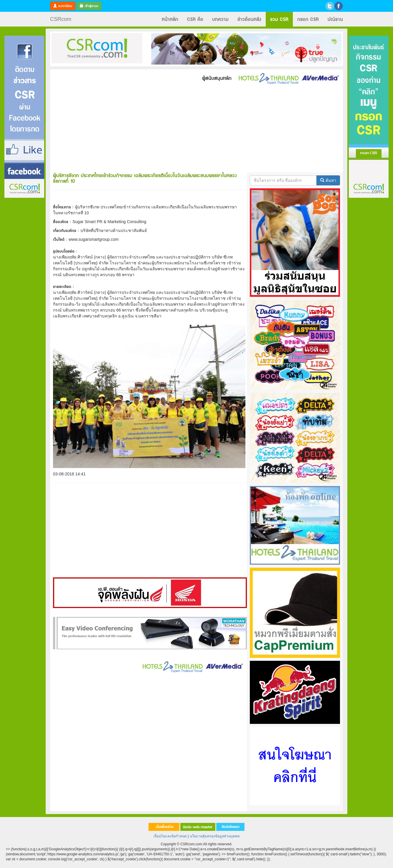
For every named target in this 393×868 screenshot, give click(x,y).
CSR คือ (195, 19)
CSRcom (61, 19)
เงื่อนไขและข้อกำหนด (170, 836)
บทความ (220, 19)
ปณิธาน (335, 19)
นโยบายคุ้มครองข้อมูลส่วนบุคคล (215, 836)
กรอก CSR (308, 19)
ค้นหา (328, 180)
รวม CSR (279, 19)
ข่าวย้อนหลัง (249, 19)
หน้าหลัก (170, 19)
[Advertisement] (24, 287)
